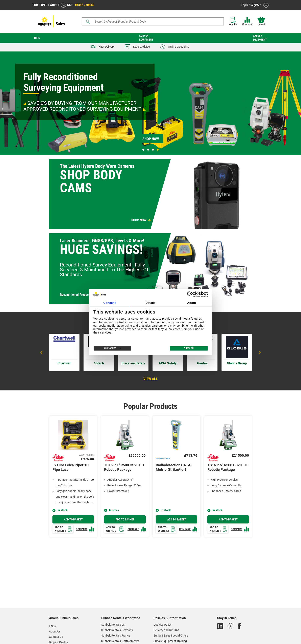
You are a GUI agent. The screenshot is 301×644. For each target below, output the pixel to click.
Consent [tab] (109, 303)
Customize (112, 348)
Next (259, 352)
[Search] (153, 21)
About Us (55, 631)
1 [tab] (143, 150)
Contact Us (56, 637)
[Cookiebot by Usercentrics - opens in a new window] (190, 294)
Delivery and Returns (166, 630)
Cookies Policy (163, 625)
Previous (42, 352)
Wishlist (233, 21)
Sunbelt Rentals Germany (117, 630)
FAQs (52, 626)
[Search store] (154, 21)
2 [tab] (148, 150)
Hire (37, 38)
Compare (247, 21)
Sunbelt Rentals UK (113, 625)
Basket (261, 21)
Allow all (189, 348)
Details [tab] (150, 303)
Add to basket (73, 519)
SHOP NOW (139, 220)
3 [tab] (153, 150)
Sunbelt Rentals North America (120, 641)
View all (151, 379)
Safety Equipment (260, 38)
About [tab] (191, 303)
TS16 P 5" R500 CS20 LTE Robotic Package (228, 467)
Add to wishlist (63, 529)
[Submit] (88, 22)
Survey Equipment (146, 38)
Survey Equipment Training (170, 641)
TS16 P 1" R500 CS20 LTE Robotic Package (125, 467)
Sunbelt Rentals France (116, 636)
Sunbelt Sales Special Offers (171, 636)
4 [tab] (158, 150)
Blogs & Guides (58, 642)
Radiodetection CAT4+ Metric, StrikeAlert (174, 467)
